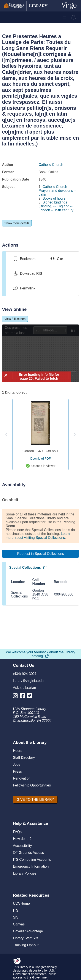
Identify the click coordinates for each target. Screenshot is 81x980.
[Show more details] (17, 223)
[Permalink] (24, 288)
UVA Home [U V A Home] (21, 903)
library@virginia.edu (28, 681)
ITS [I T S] (16, 910)
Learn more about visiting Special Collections (38, 536)
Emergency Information (31, 866)
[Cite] (56, 259)
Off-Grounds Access (28, 853)
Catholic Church (51, 165)
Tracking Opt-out (26, 945)
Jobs (17, 764)
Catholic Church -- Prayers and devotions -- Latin (57, 191)
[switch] (24, 259)
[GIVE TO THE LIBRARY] (35, 800)
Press (17, 771)
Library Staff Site (26, 938)
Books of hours (54, 198)
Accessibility (22, 846)
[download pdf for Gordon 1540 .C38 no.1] (40, 459)
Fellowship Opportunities (32, 785)
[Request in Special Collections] (40, 554)
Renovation (22, 778)
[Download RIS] (27, 274)
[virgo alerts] (73, 17)
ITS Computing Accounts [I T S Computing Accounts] (32, 860)
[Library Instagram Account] (17, 697)
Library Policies (25, 873)
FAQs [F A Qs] (17, 832)
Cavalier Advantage (28, 931)
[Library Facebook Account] (24, 697)
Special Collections (28, 567)
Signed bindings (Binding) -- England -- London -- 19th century (56, 206)
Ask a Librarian (25, 688)
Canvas (19, 924)
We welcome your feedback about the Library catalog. (40, 654)
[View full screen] (15, 319)
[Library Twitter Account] (31, 697)
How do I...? (22, 839)
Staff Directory (24, 758)
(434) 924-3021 (25, 674)
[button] (64, 17)
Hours (18, 751)
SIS (16, 917)
